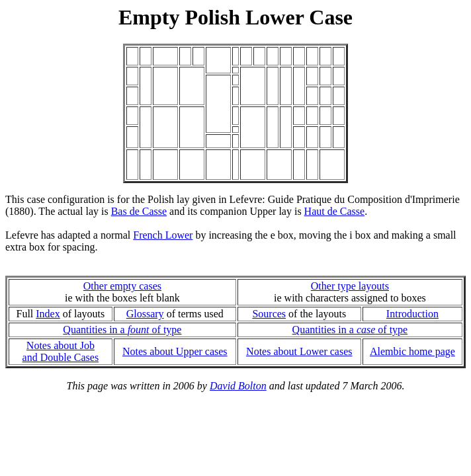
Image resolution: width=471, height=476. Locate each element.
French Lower (163, 235)
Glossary (145, 314)
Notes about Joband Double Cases (61, 351)
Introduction (412, 314)
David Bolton (238, 386)
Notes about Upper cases (175, 351)
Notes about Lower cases (299, 351)
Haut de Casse (335, 211)
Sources (269, 314)
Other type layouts (350, 286)
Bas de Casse (139, 211)
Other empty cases (122, 286)
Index (48, 314)
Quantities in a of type (122, 330)
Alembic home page (412, 351)
